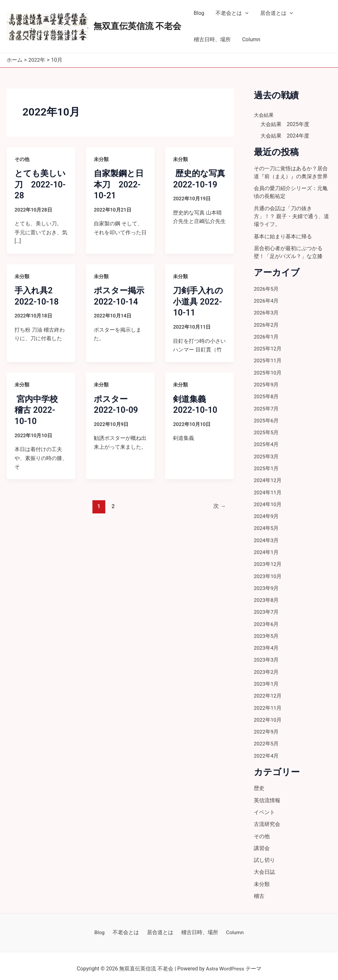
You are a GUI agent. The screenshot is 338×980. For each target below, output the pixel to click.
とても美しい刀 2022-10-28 (39, 184)
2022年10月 (268, 716)
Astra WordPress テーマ (234, 963)
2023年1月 (267, 680)
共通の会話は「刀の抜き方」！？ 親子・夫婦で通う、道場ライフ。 (291, 216)
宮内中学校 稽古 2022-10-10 (41, 410)
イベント (264, 808)
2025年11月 (268, 359)
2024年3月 (267, 537)
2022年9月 (267, 727)
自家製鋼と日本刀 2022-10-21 (120, 184)
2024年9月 (267, 514)
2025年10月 (268, 371)
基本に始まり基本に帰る (283, 236)
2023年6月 (267, 621)
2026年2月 (267, 324)
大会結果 (264, 115)
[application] (244, 13)
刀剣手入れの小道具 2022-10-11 (199, 301)
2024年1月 (267, 549)
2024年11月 (268, 490)
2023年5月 (267, 632)
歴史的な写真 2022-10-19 (196, 184)
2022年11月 (268, 704)
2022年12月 (268, 692)
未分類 (101, 159)
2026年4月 (267, 300)
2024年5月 (267, 525)
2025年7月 (267, 407)
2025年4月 (267, 442)
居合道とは (274, 13)
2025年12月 (268, 347)
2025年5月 (267, 430)
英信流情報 (267, 796)
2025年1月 (267, 466)
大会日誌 (264, 867)
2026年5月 (267, 288)
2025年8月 (267, 395)
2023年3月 (267, 656)
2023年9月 (267, 585)
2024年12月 (268, 478)
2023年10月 (268, 573)
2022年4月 (267, 751)
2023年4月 (267, 644)
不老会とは (231, 13)
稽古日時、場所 (212, 39)
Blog (198, 13)
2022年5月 (267, 739)
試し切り (264, 855)
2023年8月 (267, 597)
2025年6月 (267, 419)
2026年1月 (267, 335)
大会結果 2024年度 (285, 136)
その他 (22, 159)
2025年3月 (267, 454)
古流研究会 (267, 819)
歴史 (259, 784)
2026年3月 (267, 312)
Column (250, 39)
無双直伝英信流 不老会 (137, 26)
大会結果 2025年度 (285, 124)
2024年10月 (268, 502)
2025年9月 (267, 383)
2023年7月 (267, 609)
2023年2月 (267, 668)
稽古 (259, 891)
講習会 (262, 843)
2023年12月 (268, 561)
